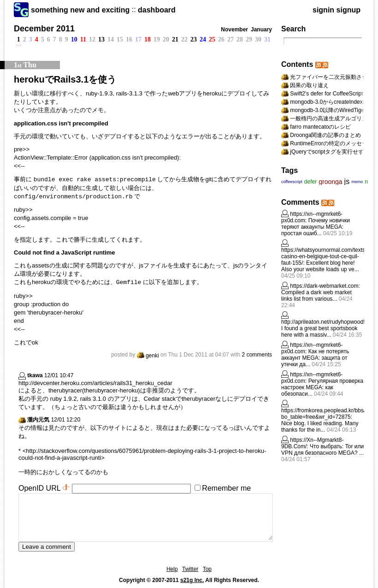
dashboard (157, 10)
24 (203, 39)
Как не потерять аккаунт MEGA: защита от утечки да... (315, 358)
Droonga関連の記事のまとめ (325, 135)
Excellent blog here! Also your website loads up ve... (320, 266)
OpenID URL (39, 488)
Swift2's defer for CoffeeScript (326, 94)
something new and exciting (80, 10)
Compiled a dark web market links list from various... (316, 296)
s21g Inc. (192, 580)
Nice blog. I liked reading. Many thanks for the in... (320, 427)
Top (207, 569)
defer (310, 182)
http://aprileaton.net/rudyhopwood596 (327, 322)
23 (194, 39)
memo (357, 182)
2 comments (257, 355)
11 (83, 39)
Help (172, 569)
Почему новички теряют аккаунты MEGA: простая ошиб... (316, 227)
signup (348, 10)
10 (74, 39)
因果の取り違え (309, 85)
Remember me (226, 488)
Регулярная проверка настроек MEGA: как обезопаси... (322, 387)
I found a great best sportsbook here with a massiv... (319, 332)
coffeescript (292, 182)
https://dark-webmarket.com (324, 286)
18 (148, 39)
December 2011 (44, 29)
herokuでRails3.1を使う (65, 79)
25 (212, 39)
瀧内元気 (38, 420)
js (347, 181)
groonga (330, 182)
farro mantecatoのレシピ (320, 127)
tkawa (35, 375)
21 (175, 39)
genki (148, 356)
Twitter (190, 569)
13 (101, 39)
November (234, 30)
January (261, 30)
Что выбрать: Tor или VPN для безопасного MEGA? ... (322, 450)
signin (323, 10)
